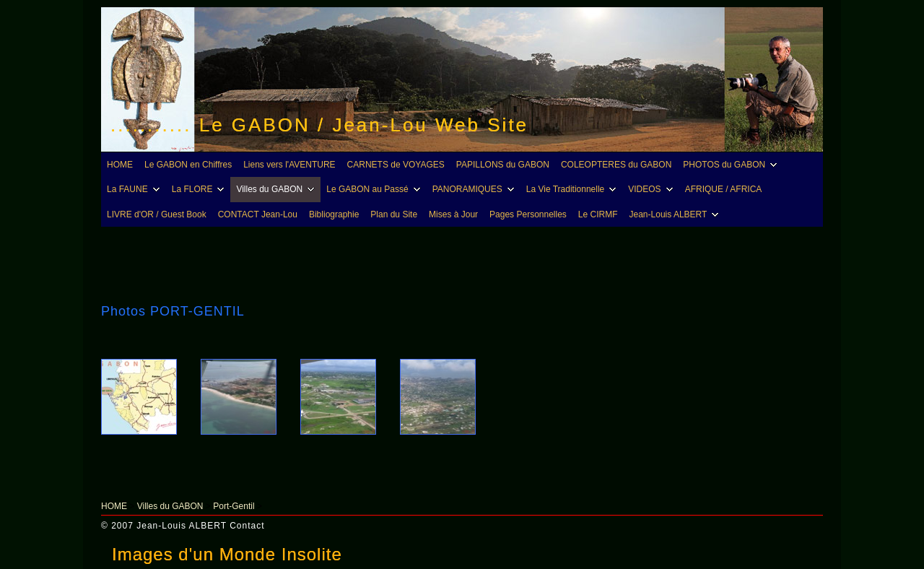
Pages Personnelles (528, 214)
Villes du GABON (277, 189)
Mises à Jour (453, 214)
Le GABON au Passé (375, 189)
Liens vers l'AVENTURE (289, 165)
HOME (120, 165)
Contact (247, 526)
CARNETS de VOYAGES (396, 165)
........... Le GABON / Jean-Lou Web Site (319, 125)
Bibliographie (334, 214)
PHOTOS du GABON (732, 165)
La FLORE (200, 189)
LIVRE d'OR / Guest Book (157, 214)
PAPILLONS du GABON (503, 165)
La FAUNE (135, 189)
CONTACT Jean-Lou (258, 214)
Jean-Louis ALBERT (676, 214)
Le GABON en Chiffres (188, 165)
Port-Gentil (234, 506)
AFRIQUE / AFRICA (724, 189)
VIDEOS (652, 189)
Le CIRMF (598, 214)
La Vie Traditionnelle (574, 189)
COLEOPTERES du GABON (616, 165)
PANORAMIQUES (475, 189)
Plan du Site (394, 214)
